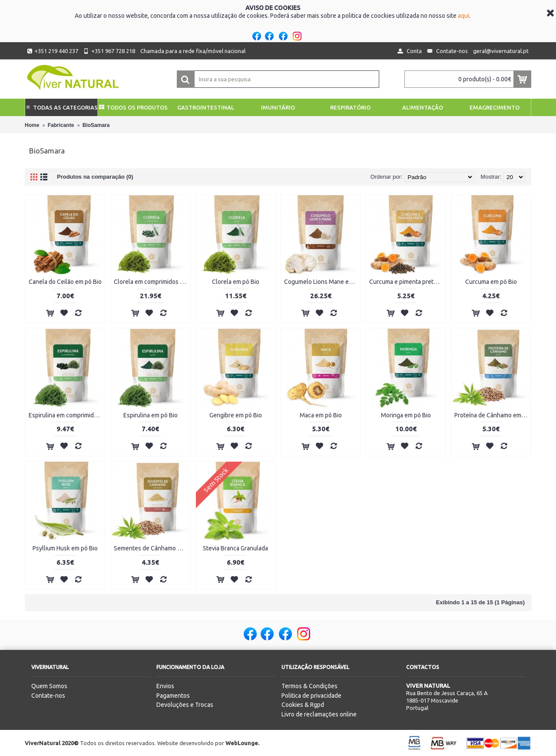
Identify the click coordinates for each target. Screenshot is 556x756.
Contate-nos (48, 696)
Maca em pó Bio (321, 415)
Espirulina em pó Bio (151, 415)
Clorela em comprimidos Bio (151, 282)
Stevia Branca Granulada (235, 548)
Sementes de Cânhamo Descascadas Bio (152, 548)
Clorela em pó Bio (236, 282)
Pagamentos (173, 696)
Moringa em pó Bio (406, 415)
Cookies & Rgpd (303, 705)
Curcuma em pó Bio (491, 282)
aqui (463, 16)
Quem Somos (49, 686)
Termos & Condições (309, 686)
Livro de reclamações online (319, 714)
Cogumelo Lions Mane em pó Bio (322, 282)
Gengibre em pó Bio (236, 415)
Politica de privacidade (311, 696)
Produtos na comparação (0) (95, 177)
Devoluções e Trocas (185, 705)
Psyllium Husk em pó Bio (65, 548)
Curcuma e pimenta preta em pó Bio (407, 282)
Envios (165, 686)
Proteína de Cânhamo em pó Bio (492, 415)
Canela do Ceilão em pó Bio (65, 282)
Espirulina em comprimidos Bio (67, 415)
